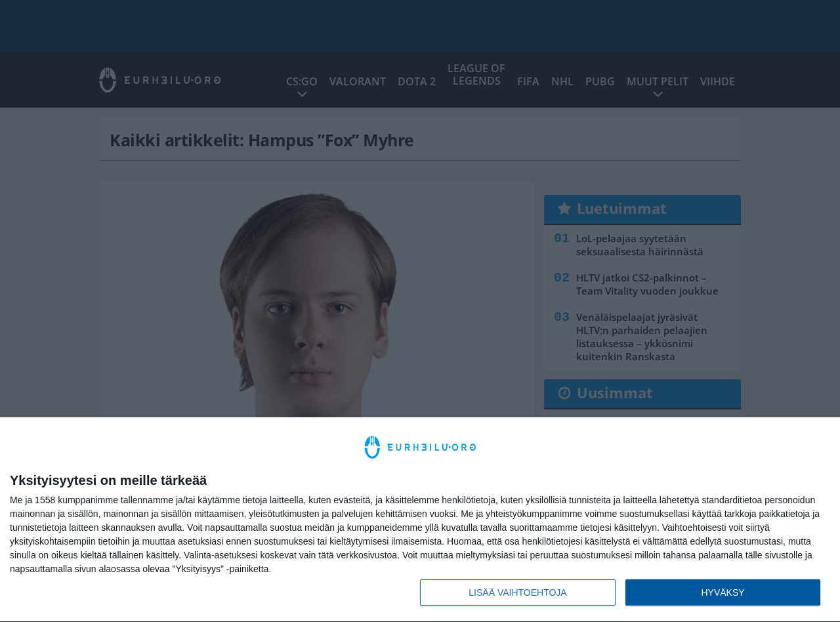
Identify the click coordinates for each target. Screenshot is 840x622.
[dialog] (420, 520)
